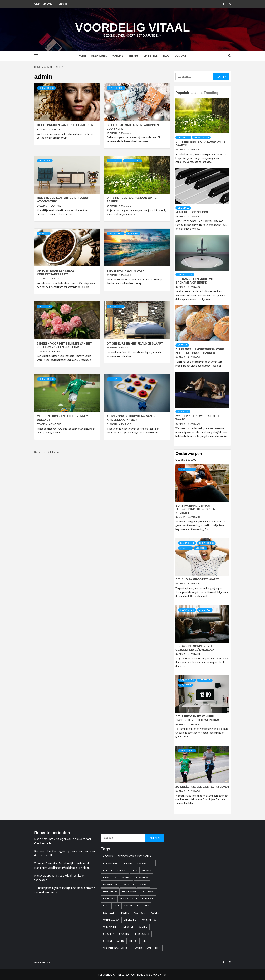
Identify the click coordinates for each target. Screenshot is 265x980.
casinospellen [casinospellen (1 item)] (145, 863)
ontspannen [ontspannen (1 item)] (130, 920)
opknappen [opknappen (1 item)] (109, 927)
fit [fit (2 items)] (116, 877)
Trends (134, 56)
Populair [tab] (182, 93)
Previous (40, 452)
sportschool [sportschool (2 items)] (142, 934)
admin (44, 130)
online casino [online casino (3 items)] (111, 920)
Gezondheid (99, 56)
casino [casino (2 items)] (128, 863)
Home (82, 56)
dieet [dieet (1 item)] (135, 870)
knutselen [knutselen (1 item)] (109, 913)
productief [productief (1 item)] (127, 927)
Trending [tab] (211, 93)
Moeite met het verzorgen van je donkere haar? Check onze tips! (63, 841)
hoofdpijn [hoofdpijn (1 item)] (148, 899)
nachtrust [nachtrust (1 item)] (140, 913)
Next (56, 452)
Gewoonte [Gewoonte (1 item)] (128, 884)
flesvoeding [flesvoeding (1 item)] (110, 884)
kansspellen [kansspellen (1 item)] (131, 906)
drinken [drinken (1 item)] (147, 870)
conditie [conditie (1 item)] (108, 870)
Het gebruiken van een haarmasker (65, 125)
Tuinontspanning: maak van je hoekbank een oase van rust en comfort (65, 890)
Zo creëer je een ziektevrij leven (202, 787)
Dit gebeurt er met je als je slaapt (135, 344)
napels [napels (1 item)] (155, 913)
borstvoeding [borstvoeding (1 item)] (111, 863)
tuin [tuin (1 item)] (144, 941)
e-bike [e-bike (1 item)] (106, 877)
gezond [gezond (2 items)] (143, 884)
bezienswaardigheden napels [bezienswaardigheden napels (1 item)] (134, 856)
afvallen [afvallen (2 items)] (108, 856)
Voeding (118, 56)
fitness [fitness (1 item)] (127, 877)
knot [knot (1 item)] (146, 906)
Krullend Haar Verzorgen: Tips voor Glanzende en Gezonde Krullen (64, 853)
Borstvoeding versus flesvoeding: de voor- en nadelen (195, 509)
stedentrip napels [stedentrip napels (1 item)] (113, 941)
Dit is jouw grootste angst (197, 579)
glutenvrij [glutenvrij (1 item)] (149, 891)
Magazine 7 (144, 974)
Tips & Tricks (46, 88)
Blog (166, 56)
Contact (63, 4)
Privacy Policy (42, 962)
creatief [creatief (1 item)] (122, 870)
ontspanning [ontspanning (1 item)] (149, 920)
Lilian (182, 517)
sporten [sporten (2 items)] (124, 934)
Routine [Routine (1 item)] (143, 927)
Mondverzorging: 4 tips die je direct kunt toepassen (59, 878)
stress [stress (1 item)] (133, 941)
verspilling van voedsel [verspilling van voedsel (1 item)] (117, 948)
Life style (151, 56)
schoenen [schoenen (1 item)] (109, 934)
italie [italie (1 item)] (117, 906)
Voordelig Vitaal (132, 27)
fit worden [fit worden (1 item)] (142, 877)
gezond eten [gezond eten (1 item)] (110, 891)
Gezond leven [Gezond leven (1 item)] (130, 891)
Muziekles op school (192, 212)
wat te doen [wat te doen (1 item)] (154, 948)
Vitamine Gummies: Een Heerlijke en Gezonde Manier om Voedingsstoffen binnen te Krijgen (62, 866)
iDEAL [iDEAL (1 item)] (106, 906)
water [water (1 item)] (138, 948)
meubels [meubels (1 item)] (124, 913)
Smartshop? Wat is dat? (125, 271)
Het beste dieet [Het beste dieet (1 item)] (129, 899)
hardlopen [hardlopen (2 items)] (109, 899)
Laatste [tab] (197, 93)
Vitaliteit (133, 234)
